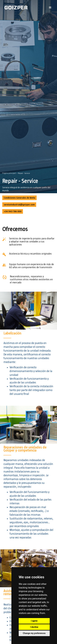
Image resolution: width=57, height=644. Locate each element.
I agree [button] (34, 621)
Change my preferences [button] (34, 633)
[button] (50, 8)
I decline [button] (34, 627)
